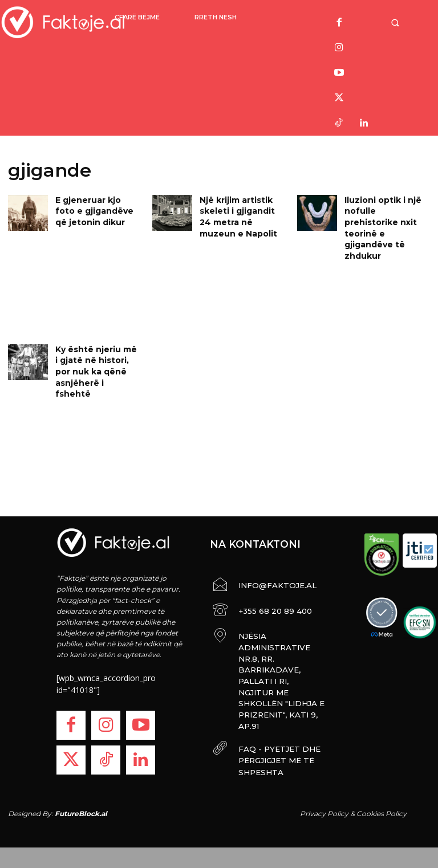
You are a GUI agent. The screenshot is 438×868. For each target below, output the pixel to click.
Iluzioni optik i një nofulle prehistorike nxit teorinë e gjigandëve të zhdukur (384, 218)
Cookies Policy (382, 806)
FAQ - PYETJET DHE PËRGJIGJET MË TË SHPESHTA (271, 697)
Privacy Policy (324, 806)
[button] (396, 23)
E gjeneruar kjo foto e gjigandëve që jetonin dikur (98, 209)
